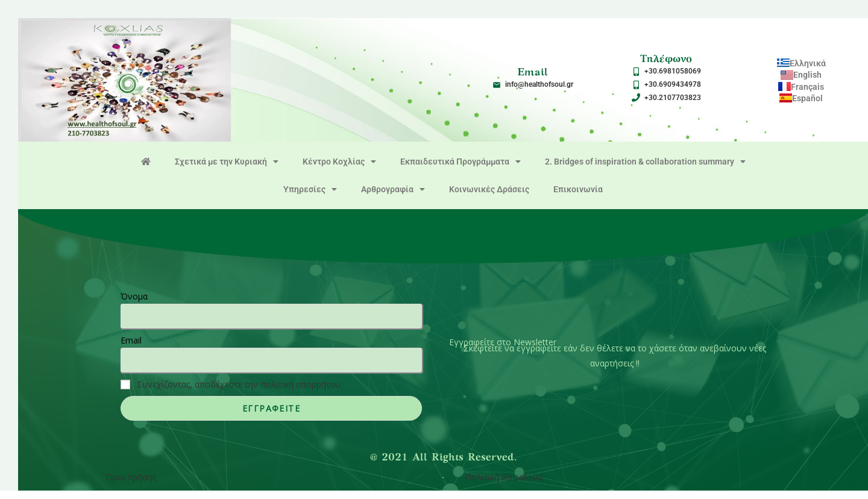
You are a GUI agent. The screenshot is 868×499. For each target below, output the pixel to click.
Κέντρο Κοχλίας (339, 162)
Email (131, 340)
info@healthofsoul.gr (539, 84)
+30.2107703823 (673, 98)
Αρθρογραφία (393, 189)
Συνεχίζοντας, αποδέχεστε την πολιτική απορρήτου (239, 384)
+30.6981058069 (673, 71)
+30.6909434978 (673, 84)
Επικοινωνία (578, 189)
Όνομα (134, 296)
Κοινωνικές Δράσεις (489, 189)
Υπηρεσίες (310, 189)
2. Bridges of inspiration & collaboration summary (645, 162)
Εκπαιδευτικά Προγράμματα (461, 162)
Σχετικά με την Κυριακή (227, 162)
